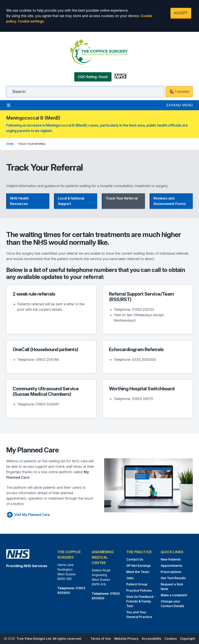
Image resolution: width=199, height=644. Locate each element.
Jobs (130, 578)
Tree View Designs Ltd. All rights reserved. (49, 639)
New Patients (171, 559)
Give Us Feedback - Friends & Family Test (141, 601)
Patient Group (137, 584)
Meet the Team (138, 572)
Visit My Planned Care (28, 515)
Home (10, 144)
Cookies (171, 639)
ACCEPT (181, 13)
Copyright (188, 639)
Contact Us (135, 559)
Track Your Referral (122, 198)
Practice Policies (139, 590)
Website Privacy (126, 639)
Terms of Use (101, 639)
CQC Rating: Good (93, 77)
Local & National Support (71, 201)
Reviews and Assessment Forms (170, 201)
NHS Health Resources (19, 201)
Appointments (172, 566)
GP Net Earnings (139, 566)
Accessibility (151, 639)
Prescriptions (171, 572)
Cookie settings (31, 21)
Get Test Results (173, 578)
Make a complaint (174, 595)
